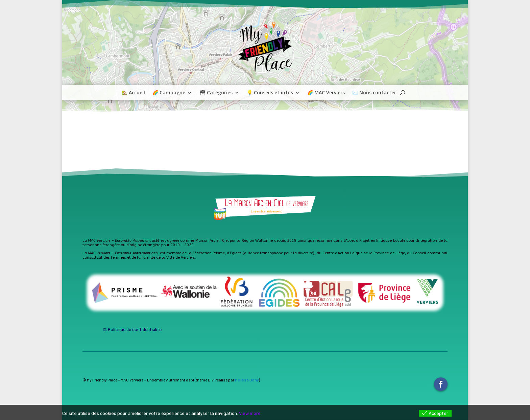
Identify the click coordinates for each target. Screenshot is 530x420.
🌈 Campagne (169, 93)
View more (250, 413)
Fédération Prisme (209, 253)
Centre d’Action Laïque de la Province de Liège (364, 253)
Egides (236, 253)
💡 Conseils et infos (270, 93)
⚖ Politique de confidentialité (132, 329)
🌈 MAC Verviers (326, 93)
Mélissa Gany (247, 380)
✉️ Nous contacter (374, 93)
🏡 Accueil (133, 93)
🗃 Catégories (216, 93)
